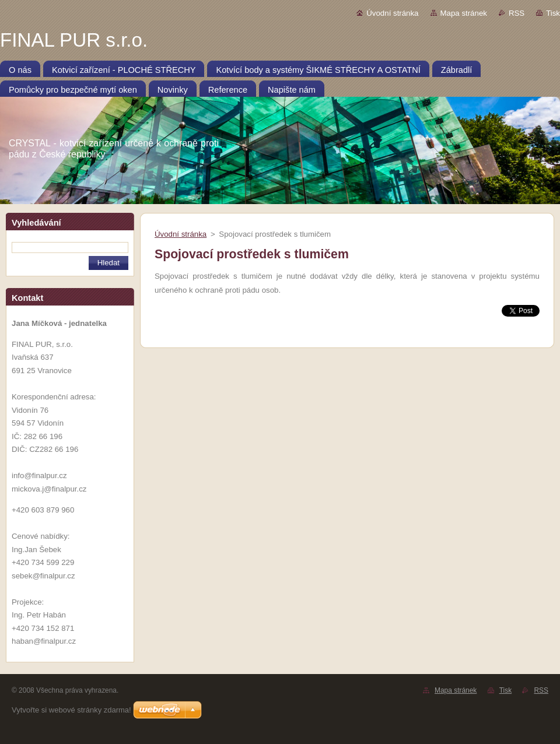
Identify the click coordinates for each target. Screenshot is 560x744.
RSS (517, 13)
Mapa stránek (464, 13)
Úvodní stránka (392, 13)
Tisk (553, 13)
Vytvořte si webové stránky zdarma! (71, 710)
